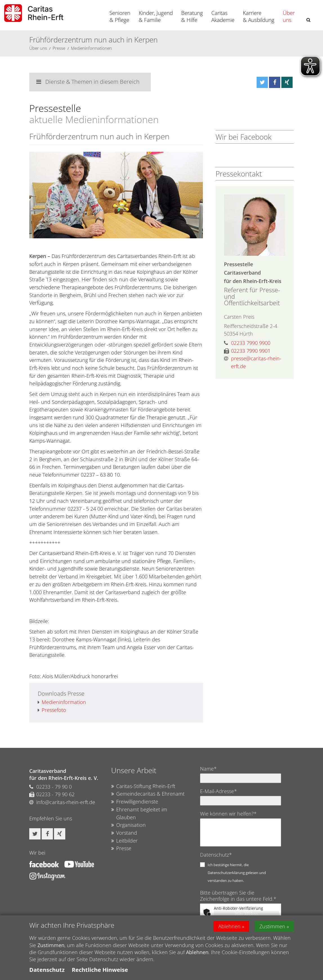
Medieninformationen (91, 48)
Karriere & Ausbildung (259, 16)
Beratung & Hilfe (192, 16)
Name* (208, 769)
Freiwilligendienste (135, 802)
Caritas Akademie (223, 16)
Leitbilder (124, 841)
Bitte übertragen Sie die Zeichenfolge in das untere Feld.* (238, 896)
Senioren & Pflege (120, 16)
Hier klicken (247, 914)
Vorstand (124, 833)
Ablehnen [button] (229, 926)
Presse (59, 48)
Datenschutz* (216, 855)
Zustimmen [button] (272, 926)
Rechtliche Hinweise (100, 970)
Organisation (128, 825)
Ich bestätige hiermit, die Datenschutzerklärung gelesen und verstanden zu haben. (237, 873)
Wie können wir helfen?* (228, 814)
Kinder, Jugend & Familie (156, 16)
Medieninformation (62, 702)
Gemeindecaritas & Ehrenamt (148, 794)
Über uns (289, 16)
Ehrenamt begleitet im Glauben (139, 813)
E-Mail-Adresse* (218, 791)
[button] (308, 20)
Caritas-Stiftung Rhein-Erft (143, 786)
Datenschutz (47, 970)
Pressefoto (52, 710)
